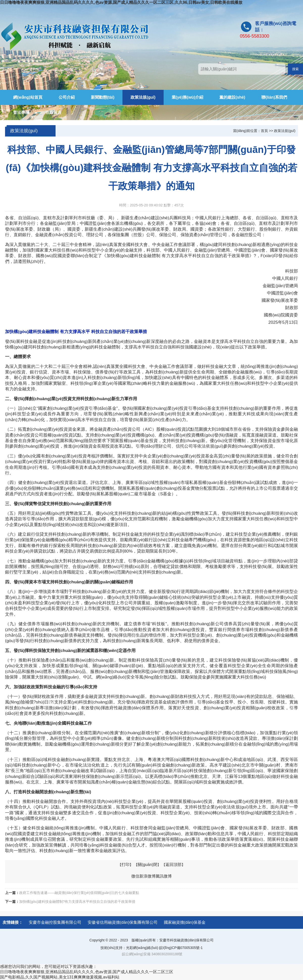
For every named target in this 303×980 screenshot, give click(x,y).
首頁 (264, 131)
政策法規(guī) (143, 97)
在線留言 (54, 112)
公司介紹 (67, 97)
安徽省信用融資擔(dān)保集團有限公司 (123, 922)
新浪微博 (147, 876)
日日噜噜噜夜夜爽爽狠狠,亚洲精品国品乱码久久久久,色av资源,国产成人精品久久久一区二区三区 (87, 972)
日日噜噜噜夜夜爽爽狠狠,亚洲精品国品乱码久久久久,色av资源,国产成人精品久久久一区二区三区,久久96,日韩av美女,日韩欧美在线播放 (121, 2)
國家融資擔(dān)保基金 (185, 922)
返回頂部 (173, 865)
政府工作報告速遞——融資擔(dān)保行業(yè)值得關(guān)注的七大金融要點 (79, 893)
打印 (125, 865)
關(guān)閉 (147, 865)
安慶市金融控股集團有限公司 (55, 922)
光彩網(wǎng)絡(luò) (142, 948)
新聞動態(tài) (103, 97)
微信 (135, 876)
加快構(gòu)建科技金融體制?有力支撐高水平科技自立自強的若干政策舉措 (77, 902)
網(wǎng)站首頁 (28, 97)
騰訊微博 (164, 876)
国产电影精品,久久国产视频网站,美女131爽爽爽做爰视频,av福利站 (60, 977)
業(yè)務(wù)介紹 (187, 97)
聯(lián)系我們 (274, 97)
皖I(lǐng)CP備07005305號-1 (181, 948)
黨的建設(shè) (232, 97)
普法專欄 (21, 112)
